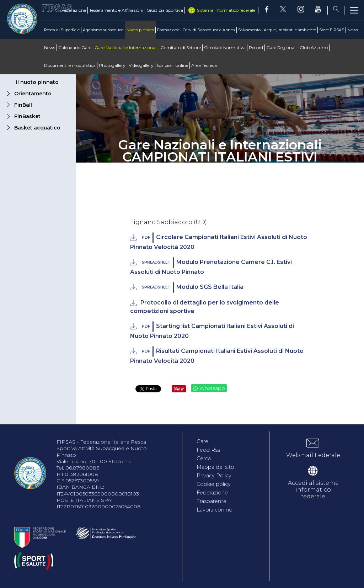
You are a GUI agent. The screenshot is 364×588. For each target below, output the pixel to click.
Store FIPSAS (332, 30)
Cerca (205, 458)
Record (256, 47)
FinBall (23, 105)
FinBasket (27, 116)
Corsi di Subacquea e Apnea (209, 30)
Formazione (168, 30)
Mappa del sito (219, 467)
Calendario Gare (75, 47)
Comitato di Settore (181, 47)
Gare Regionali (281, 47)
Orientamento (33, 94)
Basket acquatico (37, 128)
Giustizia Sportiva (165, 10)
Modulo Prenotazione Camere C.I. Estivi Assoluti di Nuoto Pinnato (211, 266)
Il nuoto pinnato (37, 82)
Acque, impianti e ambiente (290, 30)
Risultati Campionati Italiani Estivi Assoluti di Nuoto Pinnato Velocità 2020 (217, 355)
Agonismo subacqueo (103, 30)
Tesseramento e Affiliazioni (116, 10)
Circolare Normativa (225, 47)
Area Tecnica (204, 65)
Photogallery (112, 65)
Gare (204, 441)
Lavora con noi (218, 510)
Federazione (74, 10)
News (353, 30)
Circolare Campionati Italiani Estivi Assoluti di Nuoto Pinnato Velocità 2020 (218, 241)
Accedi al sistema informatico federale (313, 490)
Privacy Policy (217, 475)
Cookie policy (217, 484)
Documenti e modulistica (70, 65)
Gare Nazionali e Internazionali (126, 47)
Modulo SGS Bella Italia (192, 287)
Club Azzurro (314, 47)
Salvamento (249, 30)
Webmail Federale (313, 455)
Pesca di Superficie (62, 30)
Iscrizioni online (172, 65)
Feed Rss (210, 450)
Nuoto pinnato (140, 30)
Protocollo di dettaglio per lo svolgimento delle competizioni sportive (204, 307)
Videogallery (141, 65)
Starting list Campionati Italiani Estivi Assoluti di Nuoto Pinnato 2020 (212, 330)
